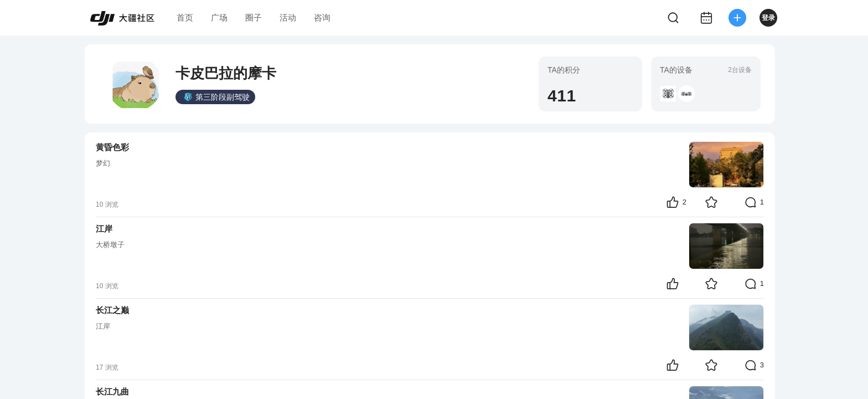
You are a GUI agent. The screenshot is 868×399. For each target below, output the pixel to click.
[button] (668, 94)
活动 (288, 17)
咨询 (322, 17)
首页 (185, 17)
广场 (219, 17)
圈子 (254, 17)
